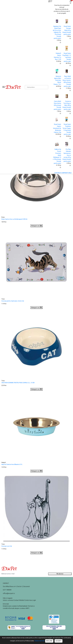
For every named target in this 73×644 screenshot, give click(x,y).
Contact (16, 600)
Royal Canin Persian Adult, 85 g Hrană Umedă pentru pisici (67, 30)
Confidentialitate (22, 606)
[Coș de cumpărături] (71, 1)
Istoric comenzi (8, 600)
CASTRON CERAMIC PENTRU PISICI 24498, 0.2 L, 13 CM (18, 383)
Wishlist (22, 600)
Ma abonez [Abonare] (60, 574)
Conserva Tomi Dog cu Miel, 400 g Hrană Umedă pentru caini (67, 105)
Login (34, 600)
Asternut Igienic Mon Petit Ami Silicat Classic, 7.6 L (57, 80)
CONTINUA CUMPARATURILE (63, 173)
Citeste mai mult (39, 641)
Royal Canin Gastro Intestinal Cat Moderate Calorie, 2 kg (57, 128)
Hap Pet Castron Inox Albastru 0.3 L (12, 464)
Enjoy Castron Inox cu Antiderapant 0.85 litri (14, 219)
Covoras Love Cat (7, 546)
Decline (49, 641)
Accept (59, 641)
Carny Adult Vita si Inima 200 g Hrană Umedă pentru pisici (57, 105)
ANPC (27, 608)
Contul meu (28, 600)
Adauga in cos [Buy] (36, 226)
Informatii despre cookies (17, 608)
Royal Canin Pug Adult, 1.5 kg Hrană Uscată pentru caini (67, 57)
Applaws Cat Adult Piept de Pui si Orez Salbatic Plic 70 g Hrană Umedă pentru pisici (57, 32)
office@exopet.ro (9, 593)
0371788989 (7, 590)
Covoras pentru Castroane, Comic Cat (13, 301)
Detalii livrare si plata (10, 606)
